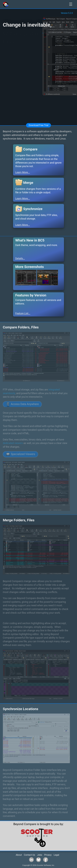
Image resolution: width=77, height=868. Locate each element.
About (19, 855)
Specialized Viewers (20, 454)
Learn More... (23, 172)
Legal (56, 855)
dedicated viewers (13, 443)
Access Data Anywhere (22, 404)
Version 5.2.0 (67, 13)
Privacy (48, 855)
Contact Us (30, 855)
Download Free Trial (38, 125)
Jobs (40, 855)
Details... (20, 258)
